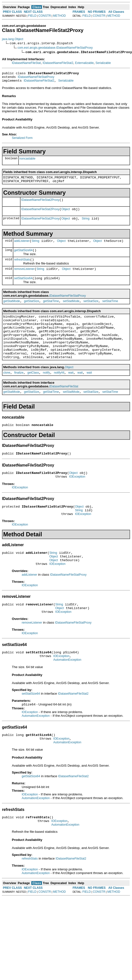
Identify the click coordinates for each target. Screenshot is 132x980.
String (85, 224)
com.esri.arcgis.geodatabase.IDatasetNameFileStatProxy (55, 48)
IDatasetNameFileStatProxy (36, 78)
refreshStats (22, 268)
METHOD (59, 16)
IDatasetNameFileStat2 (58, 63)
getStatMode (12, 311)
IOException (77, 500)
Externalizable (84, 63)
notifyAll (59, 393)
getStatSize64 (23, 258)
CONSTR (45, 16)
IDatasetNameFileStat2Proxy (40, 204)
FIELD (32, 16)
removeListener (24, 278)
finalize (19, 393)
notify (47, 393)
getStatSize (31, 311)
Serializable (103, 63)
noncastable (28, 161)
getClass (33, 393)
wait (71, 393)
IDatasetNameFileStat (26, 63)
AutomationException (67, 693)
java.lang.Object (13, 39)
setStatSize (91, 311)
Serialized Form (22, 140)
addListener (22, 248)
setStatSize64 (23, 288)
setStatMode (71, 311)
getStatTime (51, 311)
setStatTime (110, 311)
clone (7, 393)
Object (66, 214)
